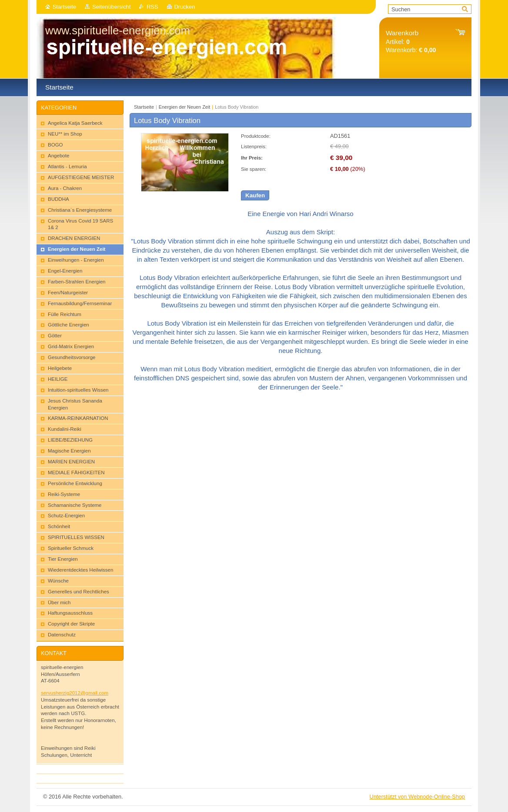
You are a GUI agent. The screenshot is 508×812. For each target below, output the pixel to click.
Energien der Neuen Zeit (185, 107)
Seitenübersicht (111, 7)
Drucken (185, 7)
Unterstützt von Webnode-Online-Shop (417, 797)
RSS (152, 7)
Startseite (64, 7)
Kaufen (255, 195)
